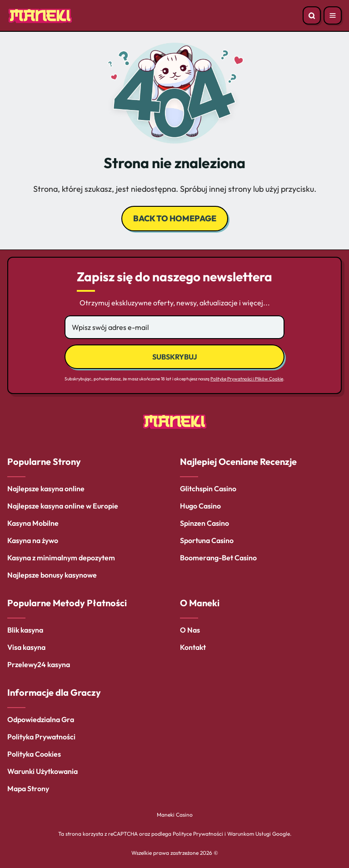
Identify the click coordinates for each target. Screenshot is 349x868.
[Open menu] (333, 15)
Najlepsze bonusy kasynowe (52, 575)
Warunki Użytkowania (42, 771)
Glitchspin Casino (208, 489)
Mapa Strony (28, 788)
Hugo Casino (200, 506)
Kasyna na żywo (33, 540)
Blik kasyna (25, 630)
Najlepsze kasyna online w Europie (63, 506)
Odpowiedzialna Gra (41, 719)
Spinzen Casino (204, 523)
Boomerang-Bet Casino (218, 558)
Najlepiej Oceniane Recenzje (238, 461)
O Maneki (200, 603)
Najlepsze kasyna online (46, 489)
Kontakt (193, 647)
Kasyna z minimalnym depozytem (61, 558)
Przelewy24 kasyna (39, 664)
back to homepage (175, 218)
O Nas (190, 630)
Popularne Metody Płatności (67, 603)
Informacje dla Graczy (54, 692)
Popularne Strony (44, 461)
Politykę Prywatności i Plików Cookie (247, 379)
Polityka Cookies (34, 754)
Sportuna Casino (207, 540)
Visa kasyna (26, 647)
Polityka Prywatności (41, 737)
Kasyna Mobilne (33, 523)
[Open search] (312, 15)
